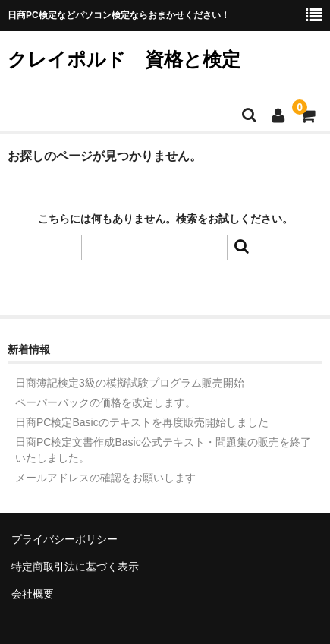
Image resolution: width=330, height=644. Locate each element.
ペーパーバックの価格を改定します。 (105, 402)
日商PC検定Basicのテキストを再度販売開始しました (142, 422)
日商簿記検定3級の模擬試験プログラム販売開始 (130, 383)
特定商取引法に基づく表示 (75, 567)
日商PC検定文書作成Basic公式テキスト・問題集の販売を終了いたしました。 (163, 450)
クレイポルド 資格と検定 (124, 59)
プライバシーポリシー (64, 539)
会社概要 (33, 594)
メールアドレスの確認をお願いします (105, 478)
